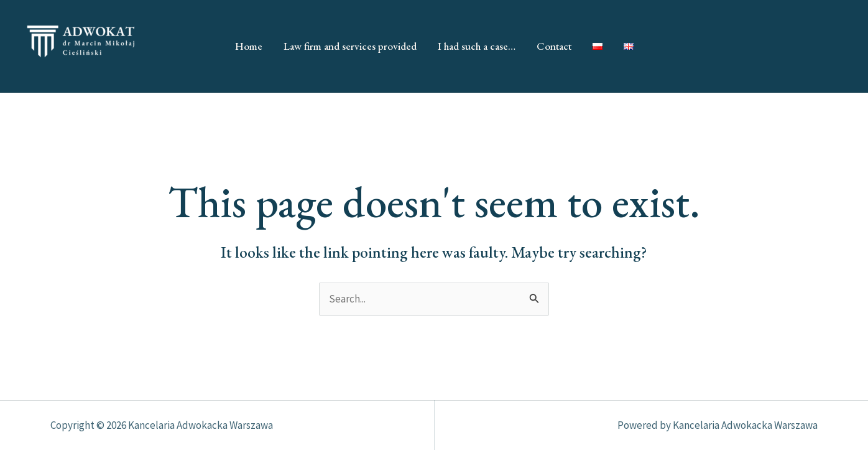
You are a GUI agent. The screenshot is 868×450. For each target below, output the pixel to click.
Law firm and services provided (350, 46)
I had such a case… (477, 46)
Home (249, 46)
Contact (554, 46)
